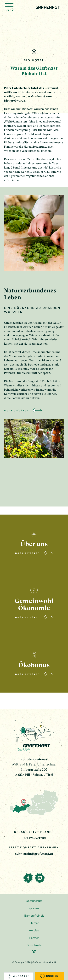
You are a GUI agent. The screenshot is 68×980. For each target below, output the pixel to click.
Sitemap (34, 923)
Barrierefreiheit (34, 916)
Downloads (34, 945)
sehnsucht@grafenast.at (34, 854)
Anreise (34, 930)
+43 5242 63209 (34, 838)
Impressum (34, 908)
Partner (34, 938)
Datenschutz (34, 901)
